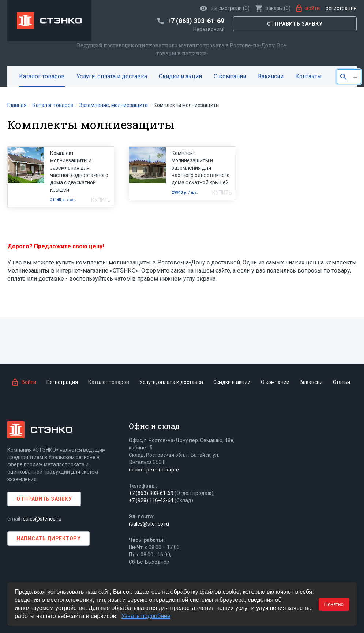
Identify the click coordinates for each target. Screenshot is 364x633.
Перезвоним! (209, 29)
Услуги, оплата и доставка (112, 76)
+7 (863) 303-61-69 (151, 493)
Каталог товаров (42, 76)
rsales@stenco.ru (41, 519)
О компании (230, 76)
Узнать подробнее (146, 616)
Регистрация (341, 8)
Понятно (334, 604)
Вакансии (271, 76)
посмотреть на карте (154, 470)
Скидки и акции (180, 76)
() (273, 8)
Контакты (309, 76)
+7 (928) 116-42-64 (151, 500)
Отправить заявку (295, 24)
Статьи (342, 382)
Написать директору (48, 538)
